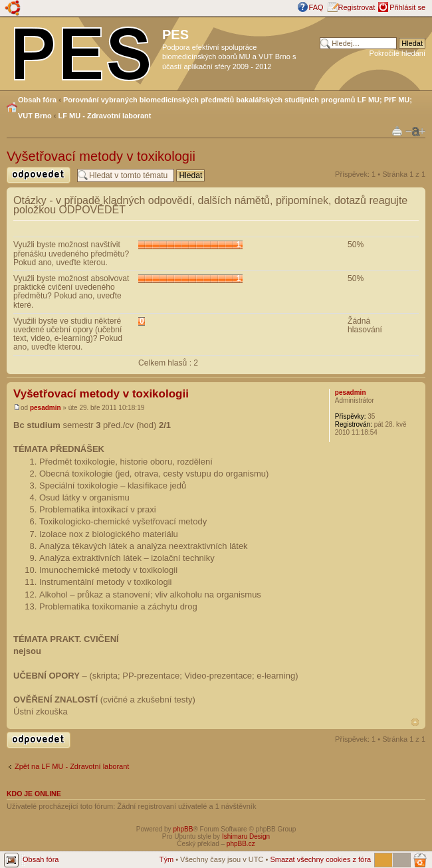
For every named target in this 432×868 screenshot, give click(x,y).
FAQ (316, 7)
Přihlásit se (407, 7)
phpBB (183, 829)
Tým (166, 859)
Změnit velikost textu (415, 132)
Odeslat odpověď (39, 175)
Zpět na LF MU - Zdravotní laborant (72, 766)
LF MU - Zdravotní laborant (105, 116)
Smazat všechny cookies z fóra (320, 859)
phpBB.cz (241, 844)
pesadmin (46, 408)
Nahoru (415, 722)
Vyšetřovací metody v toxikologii (101, 156)
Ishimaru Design (246, 836)
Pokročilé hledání (397, 53)
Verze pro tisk (397, 131)
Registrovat (357, 7)
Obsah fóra (37, 100)
